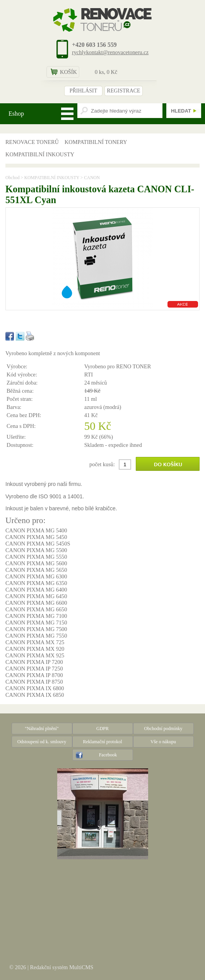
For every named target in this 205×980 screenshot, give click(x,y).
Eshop (16, 114)
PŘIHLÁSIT (84, 91)
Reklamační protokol (103, 742)
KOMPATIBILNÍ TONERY (96, 142)
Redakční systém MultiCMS (62, 967)
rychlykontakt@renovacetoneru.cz (110, 52)
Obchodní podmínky (163, 729)
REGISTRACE (123, 91)
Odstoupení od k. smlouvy (42, 742)
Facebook (108, 755)
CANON (92, 178)
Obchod (12, 178)
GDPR (102, 729)
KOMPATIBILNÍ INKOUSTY (40, 154)
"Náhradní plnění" (42, 729)
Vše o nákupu (163, 742)
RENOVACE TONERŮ (32, 142)
